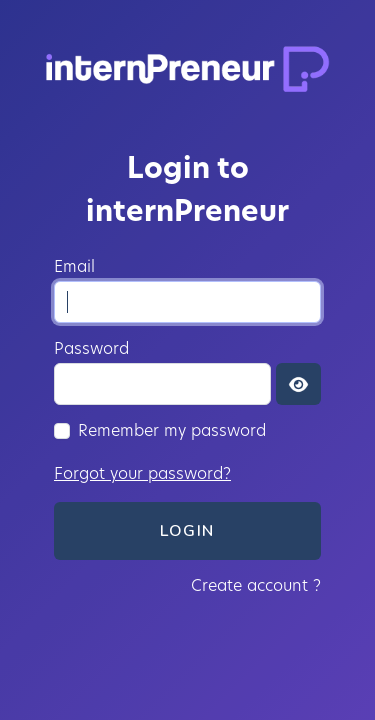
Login (187, 531)
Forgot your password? (142, 473)
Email (74, 267)
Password (91, 349)
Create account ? (256, 586)
